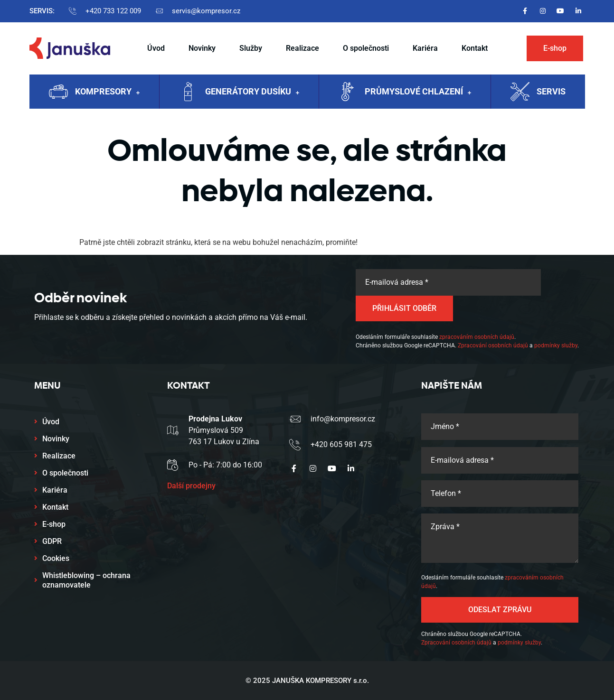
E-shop (54, 524)
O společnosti (366, 48)
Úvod (156, 48)
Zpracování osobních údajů (493, 345)
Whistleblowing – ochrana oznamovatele (86, 580)
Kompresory (107, 93)
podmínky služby (556, 345)
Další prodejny (191, 486)
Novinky (202, 48)
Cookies (56, 558)
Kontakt (475, 48)
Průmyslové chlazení (418, 93)
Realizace (302, 48)
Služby (251, 48)
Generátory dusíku (252, 93)
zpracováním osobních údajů (477, 337)
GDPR (52, 541)
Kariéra (425, 48)
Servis (551, 91)
